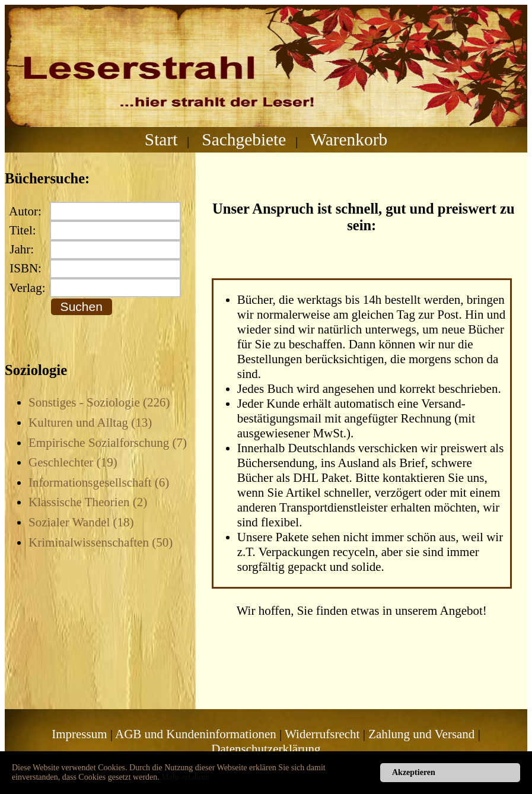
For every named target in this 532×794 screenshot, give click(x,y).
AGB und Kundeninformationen (196, 734)
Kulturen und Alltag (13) (90, 423)
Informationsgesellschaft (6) (99, 482)
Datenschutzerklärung (266, 749)
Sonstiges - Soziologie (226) (99, 402)
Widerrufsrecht (322, 734)
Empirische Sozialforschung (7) (108, 443)
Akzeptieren (414, 772)
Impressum (79, 734)
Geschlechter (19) (73, 462)
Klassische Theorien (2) (88, 502)
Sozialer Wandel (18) (81, 522)
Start (161, 139)
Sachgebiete (244, 139)
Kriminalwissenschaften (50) (101, 542)
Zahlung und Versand (421, 734)
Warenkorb (349, 139)
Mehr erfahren (185, 777)
